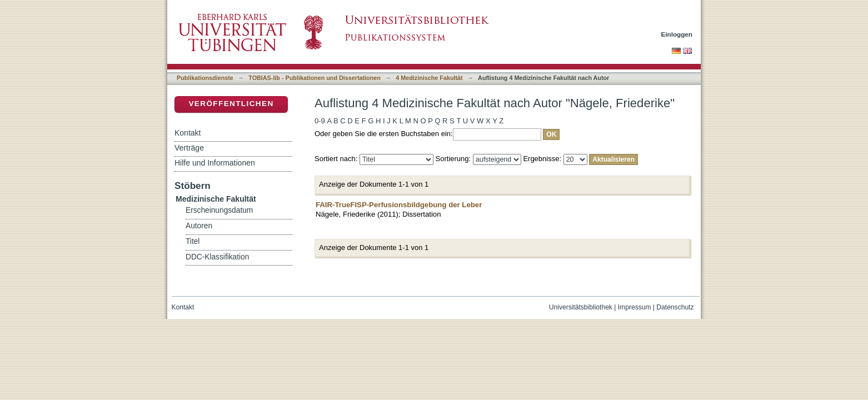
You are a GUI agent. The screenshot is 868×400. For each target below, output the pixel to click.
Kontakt (188, 133)
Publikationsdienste (205, 78)
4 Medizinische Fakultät (429, 78)
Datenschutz (675, 307)
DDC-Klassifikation (217, 257)
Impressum (635, 307)
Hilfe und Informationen (215, 163)
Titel (193, 241)
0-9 (320, 121)
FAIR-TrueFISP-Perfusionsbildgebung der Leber (399, 205)
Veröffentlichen (231, 104)
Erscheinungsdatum (219, 210)
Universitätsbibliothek (581, 307)
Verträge (189, 148)
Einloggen (677, 34)
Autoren (199, 226)
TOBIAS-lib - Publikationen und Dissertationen (315, 78)
